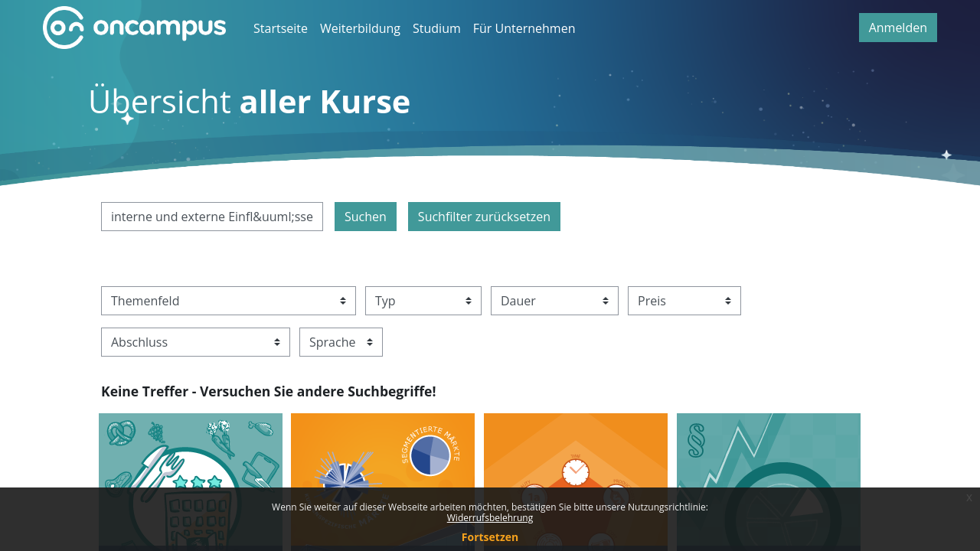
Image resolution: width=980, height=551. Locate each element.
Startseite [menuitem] (281, 28)
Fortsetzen (490, 537)
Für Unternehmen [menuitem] (524, 28)
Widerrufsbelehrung (490, 518)
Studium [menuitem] (437, 28)
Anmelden (898, 28)
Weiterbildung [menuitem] (360, 28)
